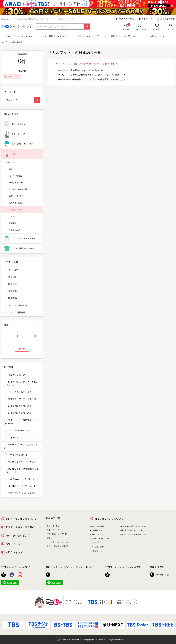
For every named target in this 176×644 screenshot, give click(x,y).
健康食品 (13, 223)
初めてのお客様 (98, 526)
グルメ (22, 154)
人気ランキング (14, 552)
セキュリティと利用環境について (135, 534)
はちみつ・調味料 (16, 203)
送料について (97, 534)
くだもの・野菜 (15, 210)
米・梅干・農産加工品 (18, 189)
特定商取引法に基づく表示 (132, 530)
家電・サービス (22, 134)
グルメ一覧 (11, 162)
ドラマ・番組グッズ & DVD (20, 527)
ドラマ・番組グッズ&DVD (22, 248)
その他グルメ (14, 230)
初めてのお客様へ (126, 19)
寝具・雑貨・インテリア (22, 144)
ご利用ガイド (146, 19)
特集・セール (157, 36)
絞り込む (22, 349)
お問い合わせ (97, 551)
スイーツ (13, 216)
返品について (97, 543)
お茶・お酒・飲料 (16, 196)
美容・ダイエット (22, 124)
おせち (12, 169)
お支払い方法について (100, 539)
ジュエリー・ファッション (22, 239)
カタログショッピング (88, 36)
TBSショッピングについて (109, 519)
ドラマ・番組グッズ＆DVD (53, 36)
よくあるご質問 (166, 19)
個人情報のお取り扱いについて (134, 526)
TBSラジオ (158, 575)
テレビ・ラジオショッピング (19, 36)
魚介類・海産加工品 (17, 183)
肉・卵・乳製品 (15, 176)
